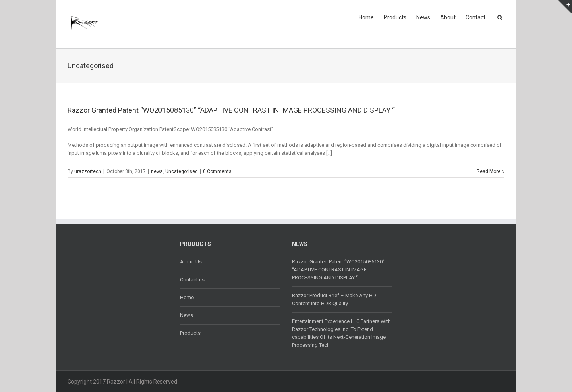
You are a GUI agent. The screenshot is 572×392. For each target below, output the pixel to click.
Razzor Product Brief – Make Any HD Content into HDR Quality (334, 299)
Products (395, 17)
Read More (489, 171)
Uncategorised (182, 171)
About (448, 17)
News (423, 17)
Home (366, 17)
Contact (475, 17)
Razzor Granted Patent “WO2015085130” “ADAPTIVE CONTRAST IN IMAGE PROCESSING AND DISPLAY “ (231, 110)
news (157, 171)
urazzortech (88, 171)
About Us (191, 262)
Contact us (192, 280)
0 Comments (217, 171)
